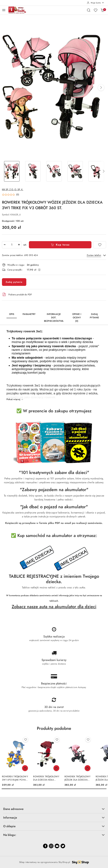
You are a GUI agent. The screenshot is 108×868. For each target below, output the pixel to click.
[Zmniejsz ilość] (5, 245)
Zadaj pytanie (14, 282)
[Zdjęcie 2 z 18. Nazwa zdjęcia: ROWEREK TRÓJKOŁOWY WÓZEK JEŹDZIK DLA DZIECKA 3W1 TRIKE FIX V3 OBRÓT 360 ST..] (33, 171)
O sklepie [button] (54, 826)
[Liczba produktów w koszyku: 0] (102, 10)
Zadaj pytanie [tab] (94, 316)
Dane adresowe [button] (54, 809)
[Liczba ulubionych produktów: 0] (95, 10)
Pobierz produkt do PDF (17, 294)
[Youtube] (57, 846)
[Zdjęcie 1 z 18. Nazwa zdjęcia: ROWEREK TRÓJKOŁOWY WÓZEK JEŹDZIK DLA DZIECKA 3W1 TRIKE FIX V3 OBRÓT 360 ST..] (12, 171)
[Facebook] (45, 846)
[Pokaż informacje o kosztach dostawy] (39, 270)
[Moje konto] (95, 3)
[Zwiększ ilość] (19, 245)
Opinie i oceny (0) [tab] (77, 318)
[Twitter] (63, 846)
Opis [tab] (12, 314)
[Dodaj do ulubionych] (100, 245)
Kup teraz (60, 245)
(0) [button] (18, 195)
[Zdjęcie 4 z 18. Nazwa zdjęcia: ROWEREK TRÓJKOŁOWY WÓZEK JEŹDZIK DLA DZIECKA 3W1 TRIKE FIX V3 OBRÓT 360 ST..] (75, 171)
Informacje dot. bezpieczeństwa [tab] (54, 318)
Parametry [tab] (29, 314)
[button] (101, 88)
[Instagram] (51, 846)
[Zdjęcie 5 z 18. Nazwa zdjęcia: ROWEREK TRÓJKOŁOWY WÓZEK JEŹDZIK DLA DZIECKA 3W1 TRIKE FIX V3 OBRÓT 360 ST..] (96, 171)
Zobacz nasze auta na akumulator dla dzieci (54, 607)
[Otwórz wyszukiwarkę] (89, 10)
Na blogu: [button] (54, 835)
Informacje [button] (54, 818)
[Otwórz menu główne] (4, 10)
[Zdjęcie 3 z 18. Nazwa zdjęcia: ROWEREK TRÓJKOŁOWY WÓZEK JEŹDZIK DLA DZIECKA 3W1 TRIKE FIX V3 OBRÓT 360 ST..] (54, 171)
